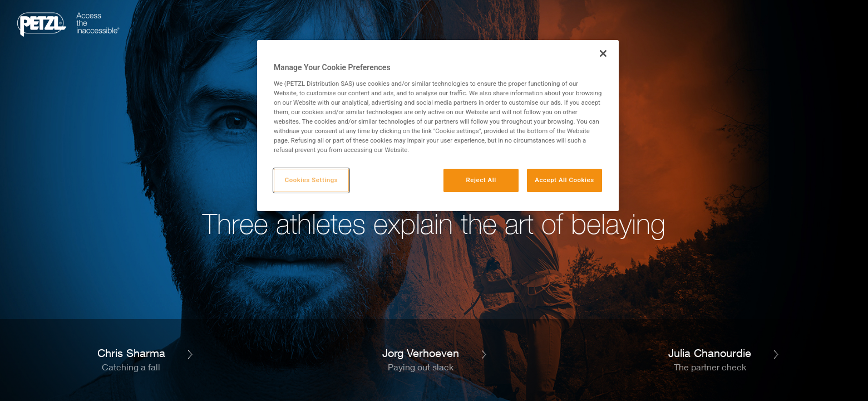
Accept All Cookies (564, 180)
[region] (438, 126)
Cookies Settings (312, 180)
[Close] (603, 53)
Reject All (481, 180)
